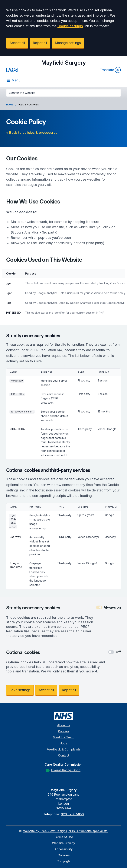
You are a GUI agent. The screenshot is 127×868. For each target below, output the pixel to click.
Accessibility (64, 849)
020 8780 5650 (72, 814)
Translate (110, 70)
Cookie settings (70, 26)
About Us (64, 725)
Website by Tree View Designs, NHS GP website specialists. (66, 831)
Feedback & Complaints (64, 749)
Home (10, 105)
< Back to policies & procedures (32, 133)
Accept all (17, 43)
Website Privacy (64, 843)
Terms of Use (64, 837)
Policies (64, 731)
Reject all (40, 43)
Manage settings (68, 43)
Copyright (64, 861)
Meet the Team (64, 737)
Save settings (20, 690)
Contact (64, 755)
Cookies (64, 855)
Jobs (64, 743)
